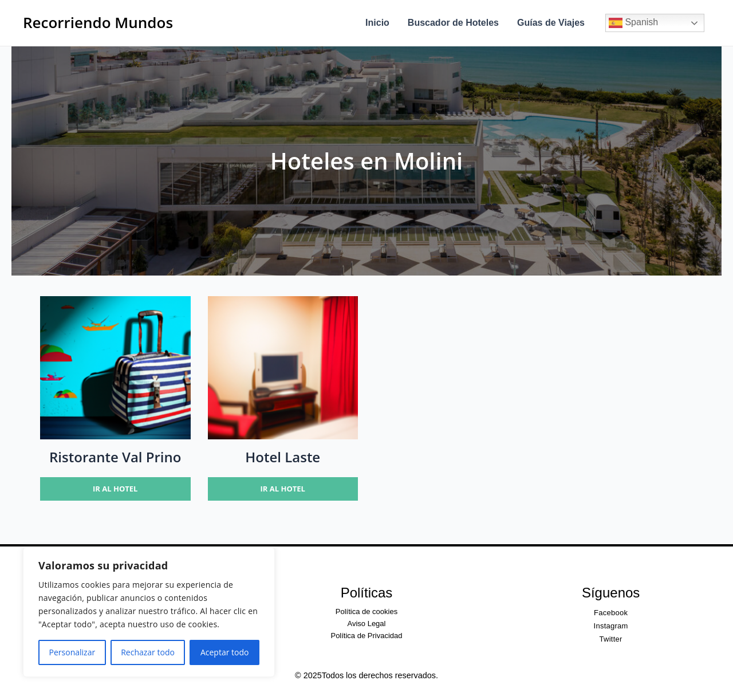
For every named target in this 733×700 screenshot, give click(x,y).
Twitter (611, 639)
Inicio (377, 23)
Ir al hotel (115, 489)
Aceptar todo (225, 652)
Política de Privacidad (366, 636)
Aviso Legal (366, 624)
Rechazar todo (148, 652)
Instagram (611, 626)
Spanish (633, 23)
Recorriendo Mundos (98, 22)
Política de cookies (366, 611)
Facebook (611, 613)
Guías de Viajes (551, 23)
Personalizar (72, 652)
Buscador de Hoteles (453, 23)
